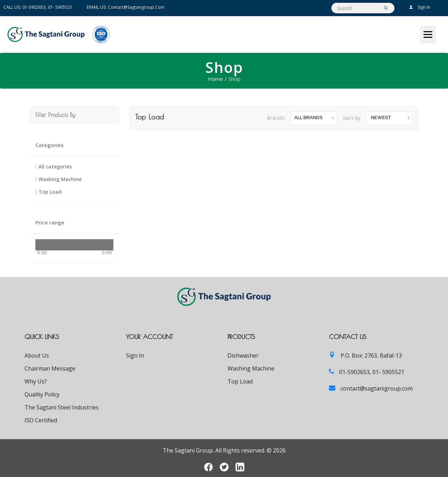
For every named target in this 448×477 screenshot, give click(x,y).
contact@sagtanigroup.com (136, 7)
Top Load (48, 192)
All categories (54, 167)
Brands (276, 118)
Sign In (419, 7)
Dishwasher (243, 355)
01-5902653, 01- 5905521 (47, 7)
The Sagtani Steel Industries (62, 407)
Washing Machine (58, 179)
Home (215, 79)
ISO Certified (41, 420)
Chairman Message (50, 368)
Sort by (352, 118)
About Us (37, 355)
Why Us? (36, 381)
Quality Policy (42, 394)
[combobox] (314, 118)
